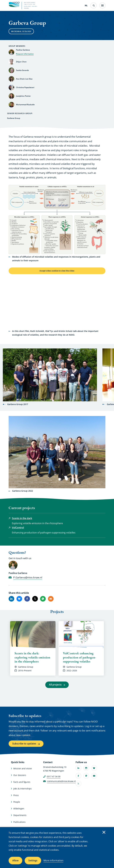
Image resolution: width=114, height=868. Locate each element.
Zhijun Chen (21, 62)
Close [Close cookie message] (104, 832)
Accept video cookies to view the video (57, 271)
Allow (15, 860)
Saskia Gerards (22, 70)
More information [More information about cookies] (53, 860)
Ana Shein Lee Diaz (24, 79)
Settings (33, 860)
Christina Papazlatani (25, 87)
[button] (57, 220)
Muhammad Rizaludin (25, 105)
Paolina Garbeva (23, 50)
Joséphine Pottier (23, 96)
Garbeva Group (26, 668)
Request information (25, 54)
